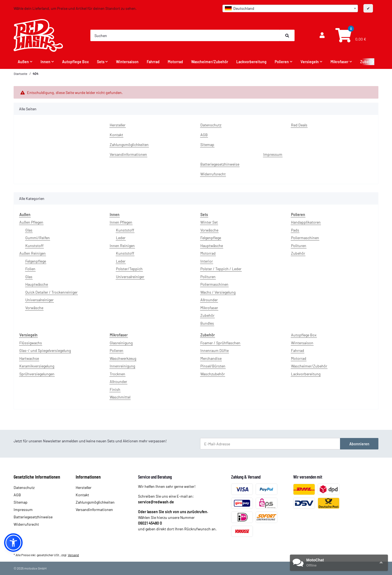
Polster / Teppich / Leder (221, 269)
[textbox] (290, 8)
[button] (322, 35)
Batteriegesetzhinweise (220, 164)
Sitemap (207, 144)
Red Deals (299, 125)
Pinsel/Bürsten (213, 366)
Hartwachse (29, 358)
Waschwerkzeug (123, 358)
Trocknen (117, 374)
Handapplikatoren (306, 222)
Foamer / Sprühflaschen (220, 343)
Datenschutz (211, 125)
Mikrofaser (209, 308)
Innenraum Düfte (215, 350)
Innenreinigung (122, 366)
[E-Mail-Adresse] (270, 444)
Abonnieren (359, 444)
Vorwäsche (34, 308)
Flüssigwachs (31, 343)
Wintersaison (302, 343)
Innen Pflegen (121, 222)
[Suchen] (185, 35)
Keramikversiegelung (37, 366)
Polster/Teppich (129, 269)
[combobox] (290, 8)
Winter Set (209, 222)
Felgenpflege (36, 261)
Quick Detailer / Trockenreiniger (51, 292)
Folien (30, 269)
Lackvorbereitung (306, 374)
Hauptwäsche (37, 284)
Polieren (117, 350)
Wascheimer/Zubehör (309, 366)
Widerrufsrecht (213, 174)
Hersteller (118, 125)
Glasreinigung (121, 343)
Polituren (208, 277)
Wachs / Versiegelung (218, 292)
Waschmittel (120, 397)
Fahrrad (298, 350)
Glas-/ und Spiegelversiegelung (45, 350)
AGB (204, 135)
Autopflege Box (304, 335)
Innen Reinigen (122, 246)
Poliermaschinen (214, 284)
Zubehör (207, 315)
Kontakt (116, 135)
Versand (73, 555)
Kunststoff (34, 246)
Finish (115, 389)
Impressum (273, 154)
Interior (207, 261)
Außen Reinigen (33, 253)
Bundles (207, 323)
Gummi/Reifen (38, 238)
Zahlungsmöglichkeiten (129, 144)
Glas (29, 230)
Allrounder (209, 300)
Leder (121, 238)
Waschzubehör (213, 374)
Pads (295, 230)
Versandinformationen (128, 154)
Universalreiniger (39, 300)
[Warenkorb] (350, 36)
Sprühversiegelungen (37, 374)
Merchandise (211, 358)
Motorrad (208, 253)
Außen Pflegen (31, 222)
